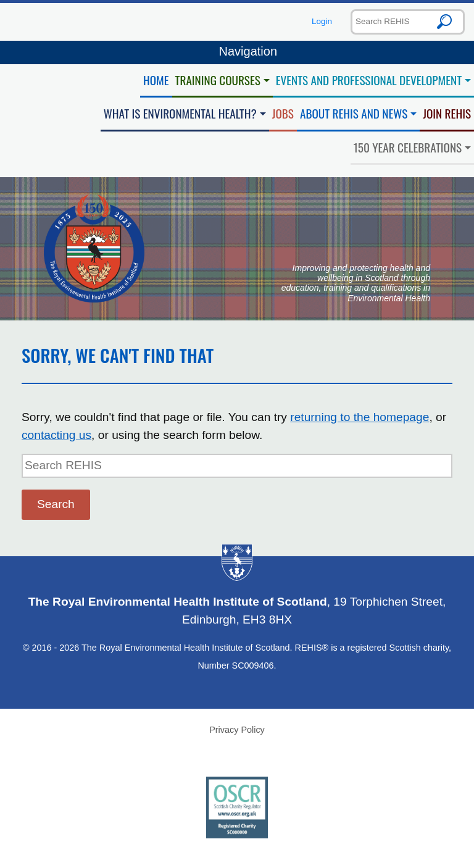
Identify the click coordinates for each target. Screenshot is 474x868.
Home (156, 80)
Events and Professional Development (369, 80)
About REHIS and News (354, 113)
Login (322, 21)
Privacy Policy (237, 730)
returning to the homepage (360, 417)
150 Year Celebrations (408, 147)
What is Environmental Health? (180, 113)
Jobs (283, 113)
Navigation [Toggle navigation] (237, 52)
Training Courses (218, 80)
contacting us (56, 435)
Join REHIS (447, 113)
